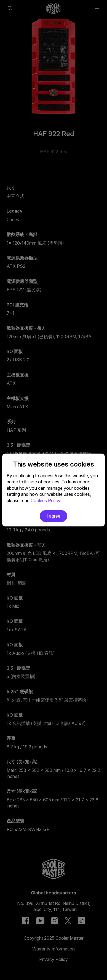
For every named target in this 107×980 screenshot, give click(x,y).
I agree (54, 516)
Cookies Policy (45, 500)
